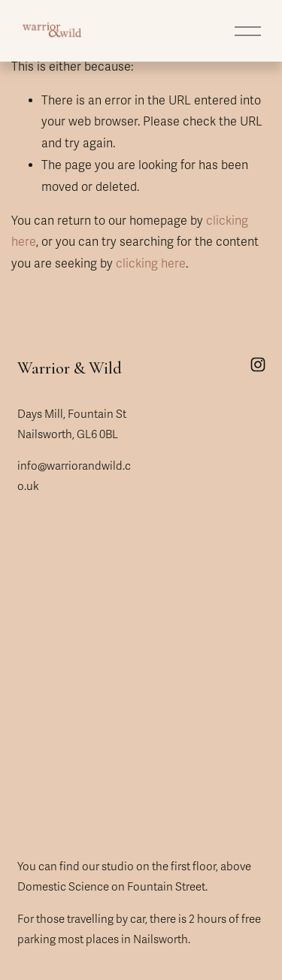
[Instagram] (258, 364)
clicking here (151, 264)
